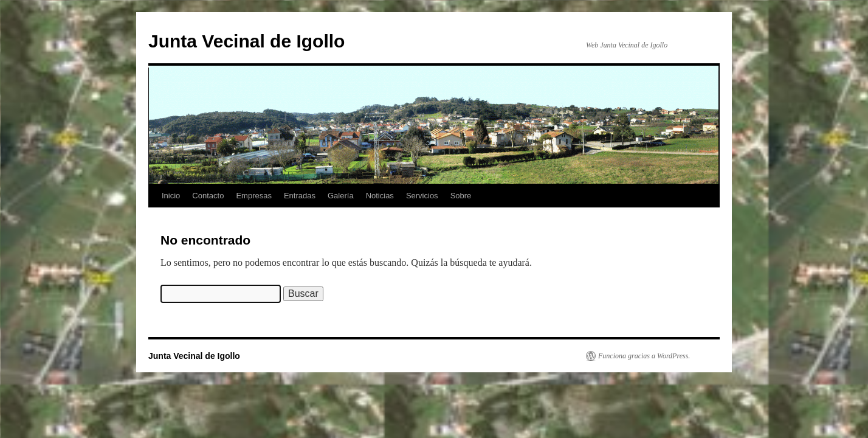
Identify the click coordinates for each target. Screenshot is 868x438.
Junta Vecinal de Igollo (246, 41)
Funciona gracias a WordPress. (644, 356)
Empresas (254, 196)
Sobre (461, 196)
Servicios (422, 196)
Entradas (300, 196)
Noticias (380, 196)
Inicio (171, 196)
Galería (341, 196)
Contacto (208, 196)
